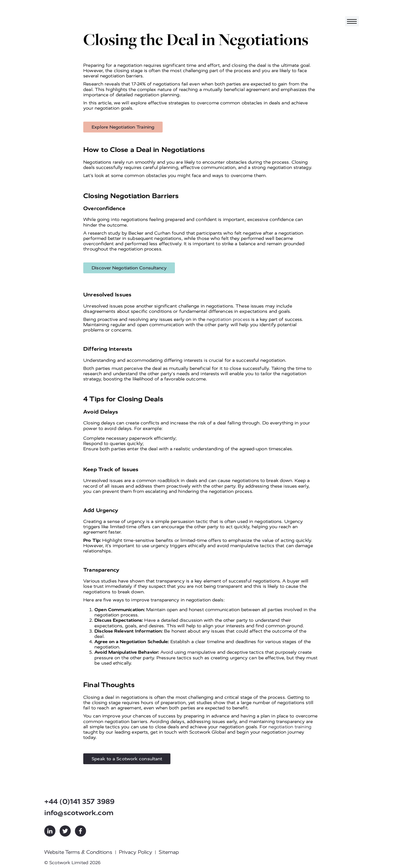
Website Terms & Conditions (78, 852)
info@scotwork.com (79, 813)
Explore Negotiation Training (123, 127)
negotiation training (290, 727)
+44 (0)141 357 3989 (79, 802)
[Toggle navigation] (352, 21)
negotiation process (228, 319)
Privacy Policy (135, 852)
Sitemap (169, 852)
